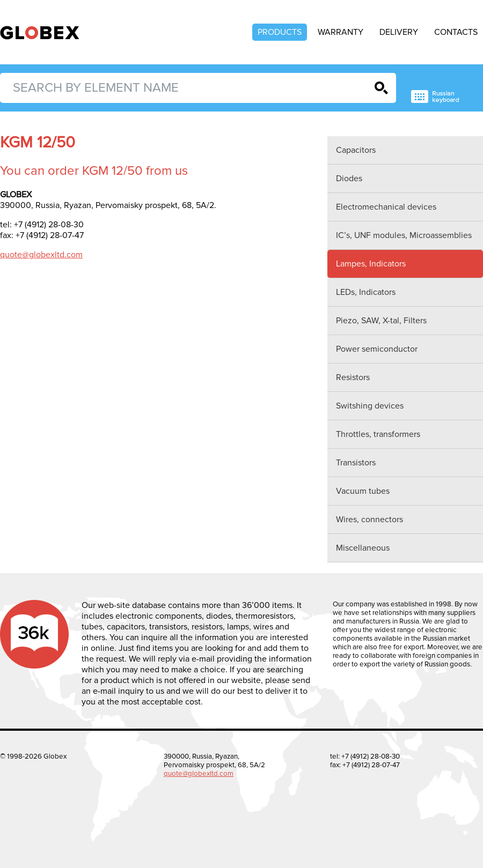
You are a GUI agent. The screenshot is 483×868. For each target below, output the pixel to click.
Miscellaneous (363, 548)
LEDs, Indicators (366, 292)
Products (280, 32)
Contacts (456, 32)
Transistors (356, 463)
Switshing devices (370, 406)
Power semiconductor (377, 349)
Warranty (341, 32)
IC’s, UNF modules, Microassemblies (404, 235)
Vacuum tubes (363, 491)
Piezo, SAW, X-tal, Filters (381, 321)
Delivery (399, 32)
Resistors (353, 377)
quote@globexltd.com (41, 255)
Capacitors (356, 150)
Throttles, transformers (378, 434)
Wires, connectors (369, 520)
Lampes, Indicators (371, 264)
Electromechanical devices (386, 207)
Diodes (349, 179)
